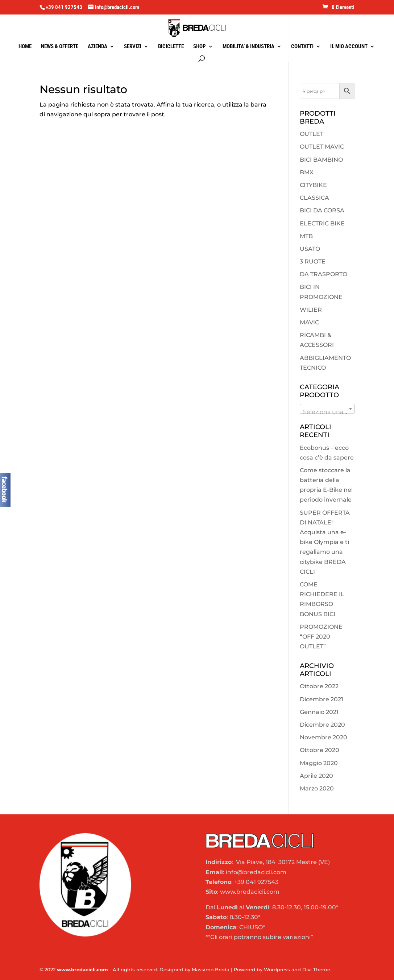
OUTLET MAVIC (322, 147)
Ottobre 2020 (320, 750)
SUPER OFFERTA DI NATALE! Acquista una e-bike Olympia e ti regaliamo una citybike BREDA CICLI (325, 542)
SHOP (200, 47)
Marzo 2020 (317, 788)
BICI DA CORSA (322, 210)
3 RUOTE (313, 261)
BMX (307, 172)
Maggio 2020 (319, 763)
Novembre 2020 (324, 737)
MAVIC (309, 322)
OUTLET (312, 134)
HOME (25, 47)
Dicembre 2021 (322, 699)
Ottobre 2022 (319, 686)
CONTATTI (302, 47)
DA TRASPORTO (324, 274)
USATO (310, 249)
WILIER (311, 310)
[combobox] (327, 409)
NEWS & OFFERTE (60, 47)
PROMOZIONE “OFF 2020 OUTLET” (321, 637)
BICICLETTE (171, 47)
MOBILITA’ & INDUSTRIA (248, 47)
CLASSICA (314, 198)
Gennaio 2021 (319, 712)
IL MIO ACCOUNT (349, 47)
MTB (306, 236)
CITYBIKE (313, 185)
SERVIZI (133, 47)
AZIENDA (98, 47)
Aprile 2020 (316, 776)
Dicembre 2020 (322, 725)
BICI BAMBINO (321, 160)
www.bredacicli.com (82, 969)
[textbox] (327, 412)
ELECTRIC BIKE (322, 223)
